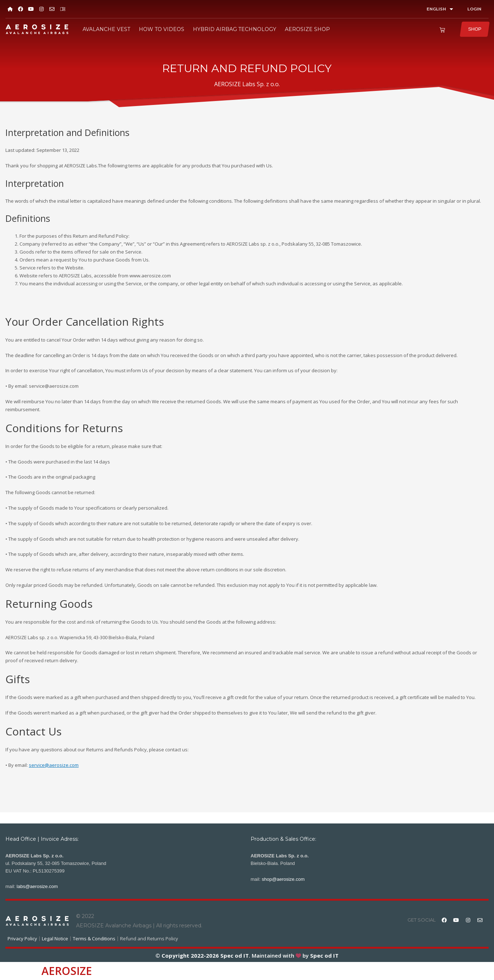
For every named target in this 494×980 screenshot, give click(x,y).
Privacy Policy (22, 939)
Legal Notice (55, 939)
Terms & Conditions (94, 939)
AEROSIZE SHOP (307, 29)
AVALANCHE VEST (106, 29)
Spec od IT (234, 955)
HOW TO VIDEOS (162, 29)
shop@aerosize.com (283, 879)
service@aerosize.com (54, 765)
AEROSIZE (67, 971)
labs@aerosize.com (37, 886)
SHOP (475, 29)
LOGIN (474, 9)
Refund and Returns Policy (149, 939)
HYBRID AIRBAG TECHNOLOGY (235, 29)
